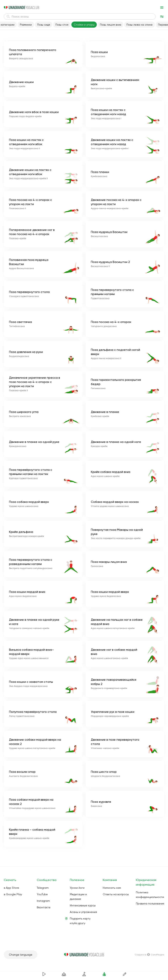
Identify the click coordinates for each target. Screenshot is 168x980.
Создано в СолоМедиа (149, 955)
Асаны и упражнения (83, 912)
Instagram (43, 901)
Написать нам (112, 888)
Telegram (43, 888)
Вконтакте (44, 907)
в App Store (11, 888)
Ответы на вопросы (116, 894)
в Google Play (13, 894)
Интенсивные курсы (83, 905)
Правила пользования (150, 903)
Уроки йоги (77, 888)
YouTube (42, 894)
